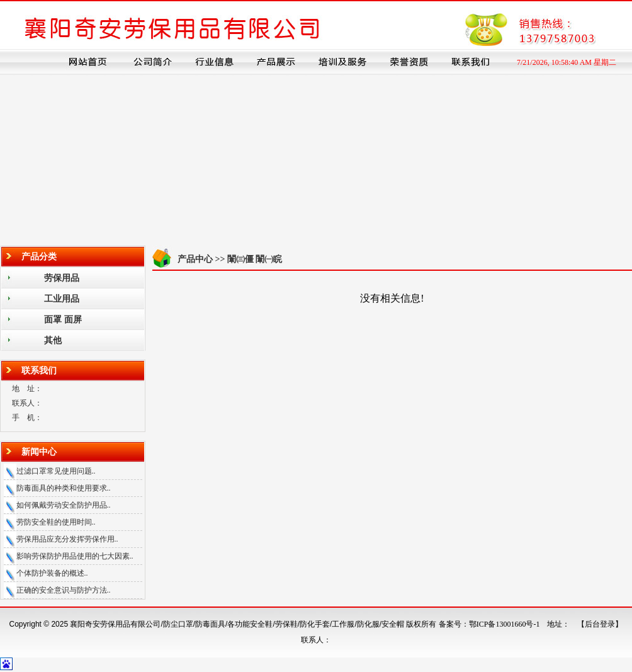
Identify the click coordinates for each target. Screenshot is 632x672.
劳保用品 (62, 278)
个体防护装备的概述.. (52, 573)
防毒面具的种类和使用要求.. (64, 488)
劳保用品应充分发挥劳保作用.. (67, 539)
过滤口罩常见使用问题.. (56, 471)
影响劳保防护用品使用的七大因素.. (75, 556)
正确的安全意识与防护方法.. (64, 590)
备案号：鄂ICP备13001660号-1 (489, 624)
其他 (53, 340)
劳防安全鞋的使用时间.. (56, 522)
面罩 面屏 (63, 320)
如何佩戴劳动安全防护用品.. (64, 505)
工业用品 (62, 299)
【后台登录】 (600, 624)
